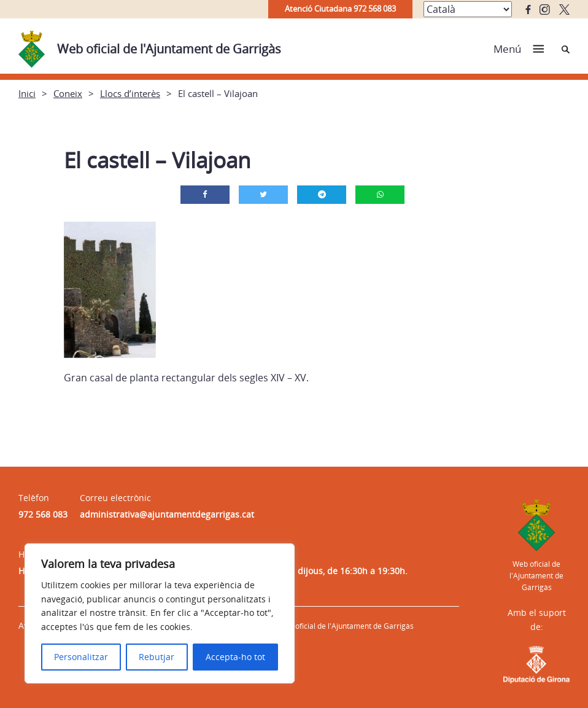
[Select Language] (468, 9)
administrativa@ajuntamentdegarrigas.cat (167, 514)
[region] (160, 613)
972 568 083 (43, 514)
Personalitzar (81, 657)
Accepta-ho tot (235, 657)
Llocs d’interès (130, 93)
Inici (27, 93)
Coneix (68, 93)
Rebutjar (157, 657)
